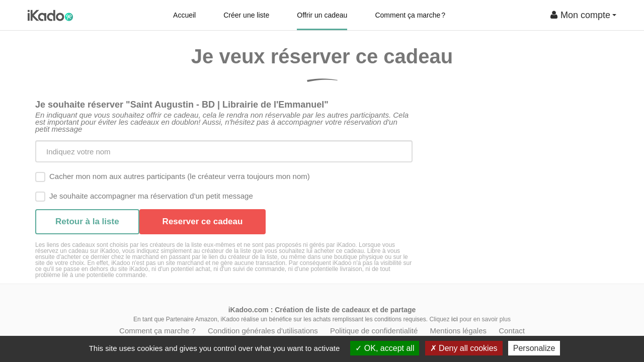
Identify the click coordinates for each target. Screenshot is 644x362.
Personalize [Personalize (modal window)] (534, 348)
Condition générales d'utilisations (263, 331)
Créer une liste (246, 15)
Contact (512, 331)
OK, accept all (385, 348)
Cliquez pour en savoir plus (470, 319)
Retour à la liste (87, 221)
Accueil (184, 15)
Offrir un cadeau (322, 15)
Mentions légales (458, 331)
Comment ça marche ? (410, 15)
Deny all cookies (464, 348)
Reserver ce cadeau (203, 221)
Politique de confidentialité (374, 331)
